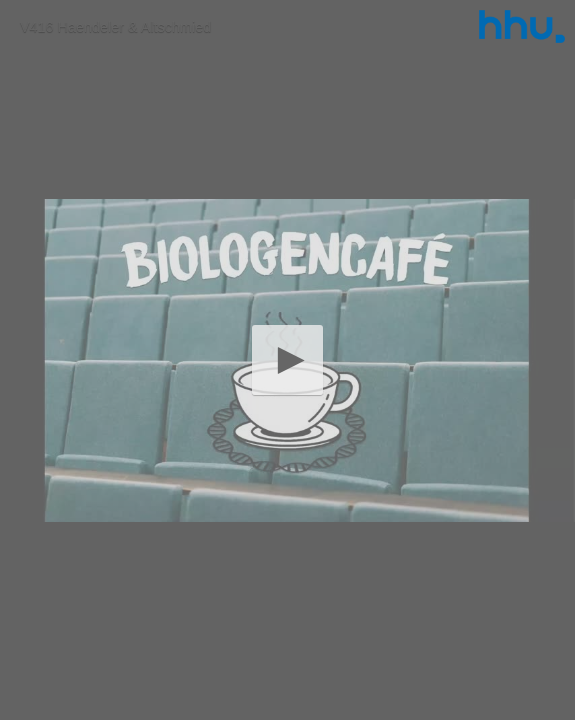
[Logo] (522, 26)
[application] (287, 360)
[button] (287, 359)
